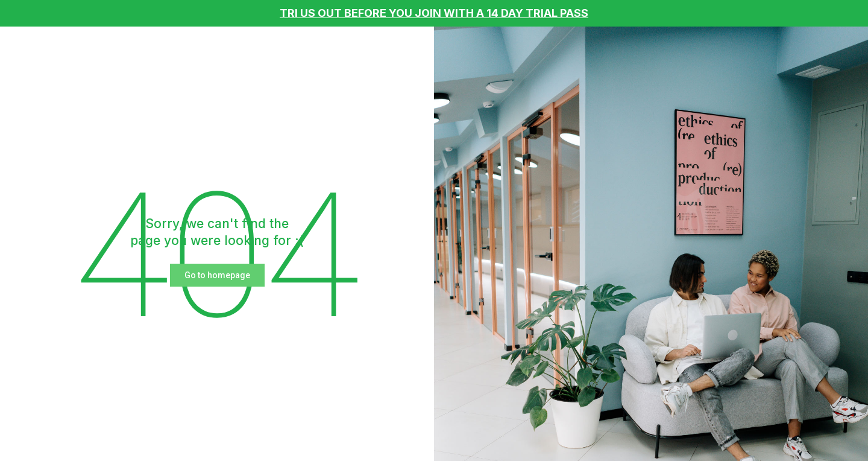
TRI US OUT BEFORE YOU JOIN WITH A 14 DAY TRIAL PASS (434, 13)
